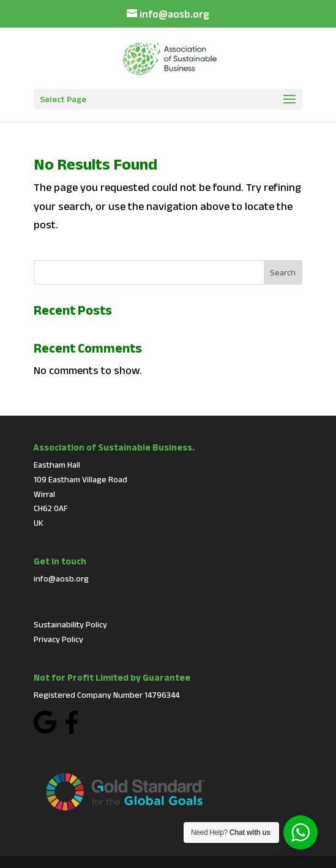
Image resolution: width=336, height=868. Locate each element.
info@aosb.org (61, 578)
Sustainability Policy (70, 624)
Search (283, 272)
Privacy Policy (58, 639)
